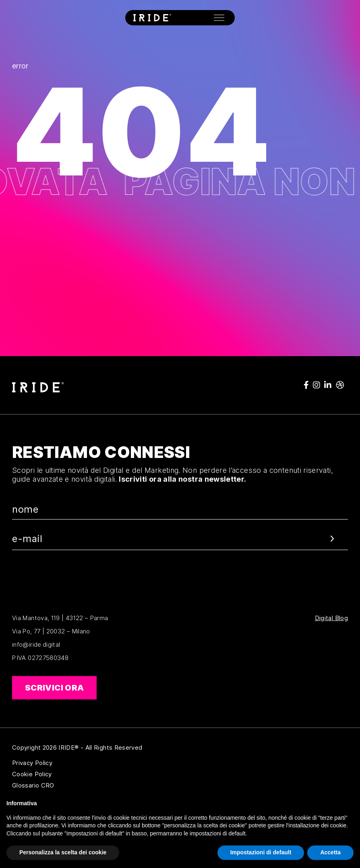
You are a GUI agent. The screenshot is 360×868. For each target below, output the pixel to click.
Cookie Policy (71, 774)
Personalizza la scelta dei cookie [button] (63, 852)
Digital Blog (331, 618)
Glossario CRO (71, 786)
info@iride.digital (36, 644)
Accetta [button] (330, 852)
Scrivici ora (54, 688)
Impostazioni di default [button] (261, 852)
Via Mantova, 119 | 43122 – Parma (60, 618)
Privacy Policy (71, 763)
